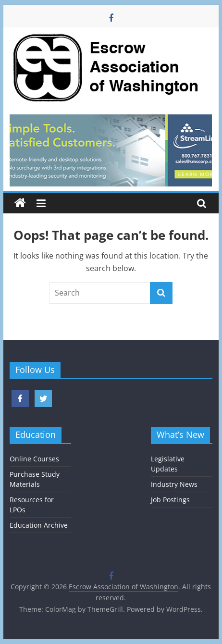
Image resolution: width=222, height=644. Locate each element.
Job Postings (170, 500)
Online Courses (34, 459)
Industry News (174, 484)
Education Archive (39, 525)
